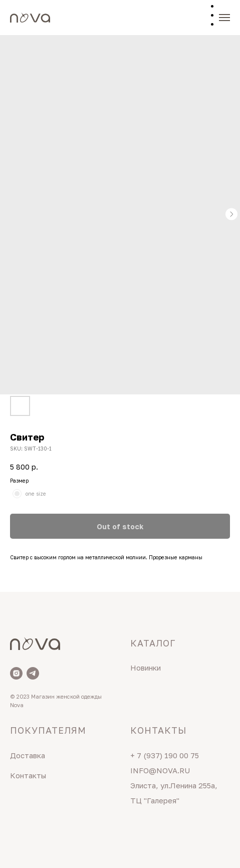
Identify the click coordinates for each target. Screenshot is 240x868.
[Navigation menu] (224, 18)
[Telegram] (33, 673)
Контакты (28, 775)
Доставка (28, 755)
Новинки (146, 668)
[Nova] (16, 673)
